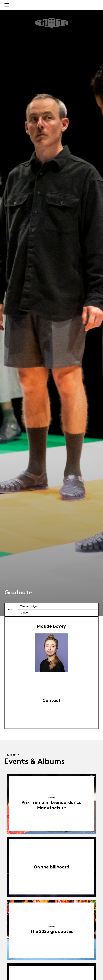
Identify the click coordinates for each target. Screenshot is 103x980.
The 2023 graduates (52, 931)
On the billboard (52, 867)
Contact (52, 700)
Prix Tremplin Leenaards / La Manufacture (52, 805)
